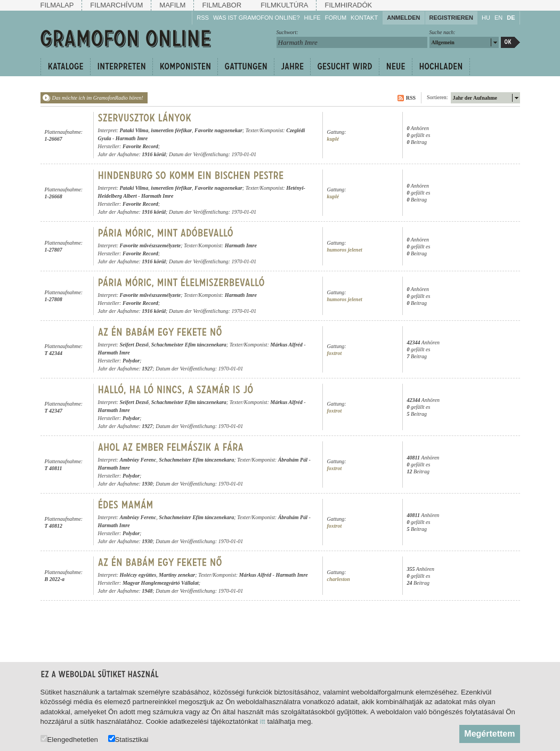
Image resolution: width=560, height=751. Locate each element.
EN (498, 18)
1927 (147, 369)
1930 (147, 484)
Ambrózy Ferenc (138, 460)
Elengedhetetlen (69, 739)
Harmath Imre (132, 138)
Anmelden (403, 18)
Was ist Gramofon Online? (257, 18)
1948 (147, 591)
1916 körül (154, 154)
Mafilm (172, 5)
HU (486, 18)
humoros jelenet (345, 250)
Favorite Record (140, 146)
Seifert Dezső (134, 345)
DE (511, 18)
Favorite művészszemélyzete (151, 245)
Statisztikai (128, 739)
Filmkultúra (284, 5)
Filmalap (57, 5)
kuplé (333, 139)
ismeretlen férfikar (171, 130)
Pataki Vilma (134, 130)
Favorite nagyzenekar (218, 130)
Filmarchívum (116, 5)
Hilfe (313, 18)
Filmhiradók (348, 5)
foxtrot (335, 353)
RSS (203, 18)
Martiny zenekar (177, 575)
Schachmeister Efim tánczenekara (189, 345)
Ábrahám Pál (293, 460)
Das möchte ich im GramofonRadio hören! (98, 98)
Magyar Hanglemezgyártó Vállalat (161, 583)
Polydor (131, 361)
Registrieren (452, 18)
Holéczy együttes (138, 575)
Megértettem (489, 734)
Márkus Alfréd (286, 345)
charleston (339, 579)
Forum (336, 18)
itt (263, 721)
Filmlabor (222, 5)
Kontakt (364, 18)
